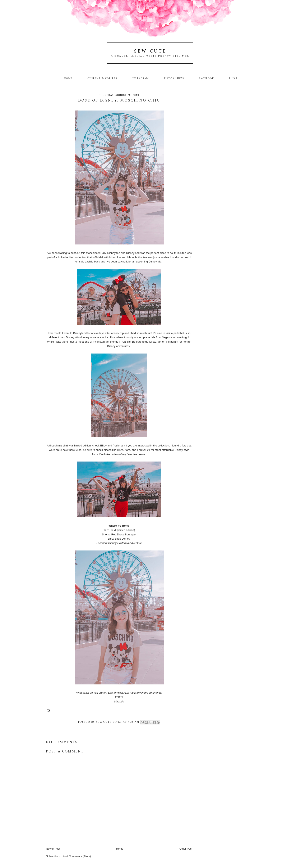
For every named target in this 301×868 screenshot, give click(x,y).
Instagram (140, 78)
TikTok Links (174, 78)
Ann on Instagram (167, 342)
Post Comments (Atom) (77, 856)
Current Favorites (102, 78)
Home (68, 78)
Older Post (186, 849)
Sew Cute (151, 51)
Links (233, 78)
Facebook (207, 78)
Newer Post (53, 849)
